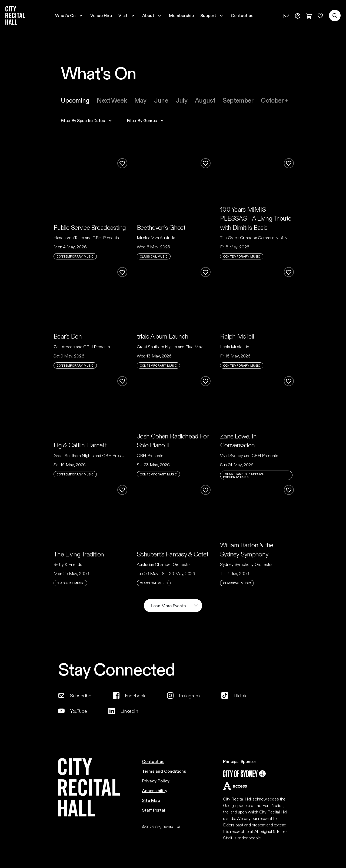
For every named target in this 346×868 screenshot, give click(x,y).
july (182, 100)
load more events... (170, 605)
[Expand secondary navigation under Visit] (127, 15)
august (205, 100)
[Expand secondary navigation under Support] (212, 15)
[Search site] (335, 16)
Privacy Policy (156, 781)
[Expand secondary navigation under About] (152, 15)
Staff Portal (154, 810)
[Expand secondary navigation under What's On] (69, 15)
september (238, 100)
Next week (112, 100)
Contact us (153, 761)
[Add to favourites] (122, 163)
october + (274, 100)
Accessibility (155, 790)
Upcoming (75, 100)
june (161, 100)
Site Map (151, 800)
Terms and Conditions (164, 771)
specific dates (83, 120)
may (140, 100)
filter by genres (142, 120)
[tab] (75, 100)
